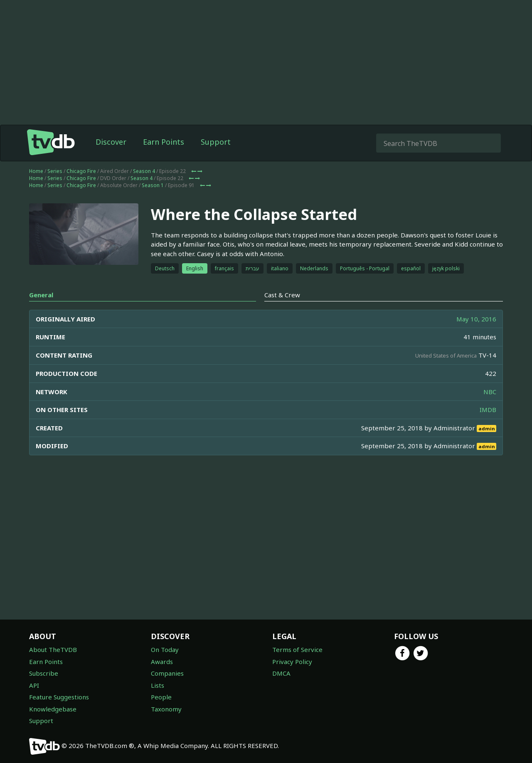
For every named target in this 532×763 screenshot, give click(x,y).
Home (36, 171)
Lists (158, 685)
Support (216, 142)
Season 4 (144, 171)
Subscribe (44, 673)
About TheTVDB (53, 649)
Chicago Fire (81, 171)
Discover (111, 142)
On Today (165, 649)
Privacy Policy (292, 662)
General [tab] (41, 295)
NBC (490, 392)
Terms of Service (297, 649)
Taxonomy (166, 709)
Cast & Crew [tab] (282, 295)
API (34, 685)
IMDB (488, 410)
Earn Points (164, 142)
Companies (167, 673)
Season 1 (153, 185)
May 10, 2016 (476, 319)
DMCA (281, 673)
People (161, 697)
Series (55, 171)
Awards (162, 662)
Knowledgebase (53, 709)
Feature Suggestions (59, 697)
